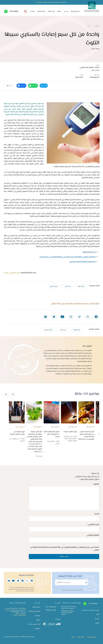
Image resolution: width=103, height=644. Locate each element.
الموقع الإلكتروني (93, 535)
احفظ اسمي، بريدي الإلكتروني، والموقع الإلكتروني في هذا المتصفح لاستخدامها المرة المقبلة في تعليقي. (65, 549)
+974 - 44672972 (51, 607)
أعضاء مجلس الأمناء (34, 624)
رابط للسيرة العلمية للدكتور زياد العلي (82, 262)
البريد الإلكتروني (93, 525)
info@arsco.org (51, 610)
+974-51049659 (14, 11)
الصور (98, 614)
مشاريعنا (38, 616)
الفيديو (97, 619)
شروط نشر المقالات (92, 637)
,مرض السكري (54, 286)
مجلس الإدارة (36, 607)
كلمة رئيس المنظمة (34, 611)
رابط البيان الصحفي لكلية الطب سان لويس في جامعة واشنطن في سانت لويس (67, 257)
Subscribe (86, 582)
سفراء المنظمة (41, 11)
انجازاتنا (38, 620)
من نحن (66, 11)
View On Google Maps (20, 615)
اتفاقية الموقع (81, 637)
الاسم (96, 514)
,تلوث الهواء (81, 286)
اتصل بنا (32, 11)
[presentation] (6, 394)
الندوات (97, 623)
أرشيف (73, 637)
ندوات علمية (51, 11)
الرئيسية (97, 26)
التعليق (96, 484)
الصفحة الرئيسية (75, 11)
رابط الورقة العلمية (89, 252)
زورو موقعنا (39, 2)
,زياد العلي (68, 286)
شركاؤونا (38, 629)
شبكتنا (59, 11)
